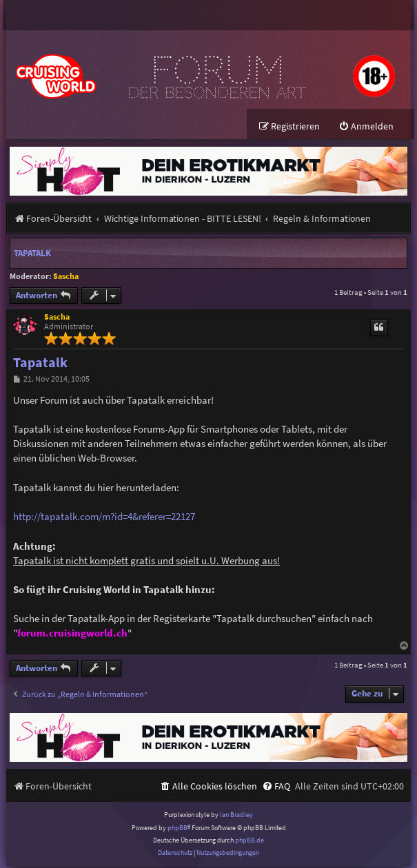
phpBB (177, 829)
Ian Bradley (236, 816)
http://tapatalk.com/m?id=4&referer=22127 (104, 518)
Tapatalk (32, 255)
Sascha (66, 277)
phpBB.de (250, 841)
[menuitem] (366, 128)
